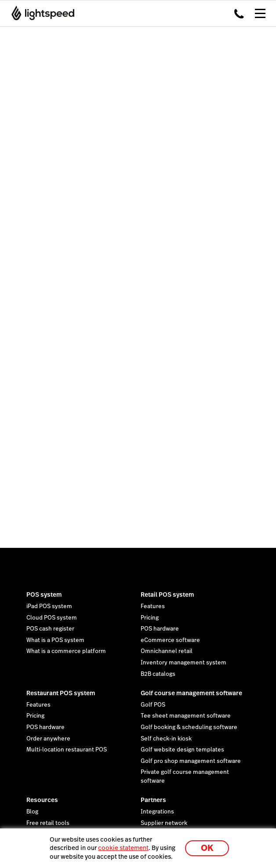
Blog (32, 812)
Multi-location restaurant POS (67, 750)
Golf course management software (191, 693)
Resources (42, 800)
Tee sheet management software (186, 716)
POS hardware (160, 629)
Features (153, 606)
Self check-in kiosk (166, 739)
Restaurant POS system (61, 693)
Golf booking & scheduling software (189, 727)
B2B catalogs (158, 674)
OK (207, 848)
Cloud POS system (52, 618)
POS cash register (50, 629)
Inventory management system (183, 663)
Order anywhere (48, 739)
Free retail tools (48, 823)
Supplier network (164, 823)
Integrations (157, 812)
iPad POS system (49, 606)
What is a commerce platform (66, 651)
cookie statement (123, 848)
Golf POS (153, 705)
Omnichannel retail (167, 651)
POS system (44, 594)
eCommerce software (170, 640)
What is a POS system (55, 640)
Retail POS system (167, 594)
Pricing (150, 618)
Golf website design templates (182, 750)
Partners (153, 800)
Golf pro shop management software (191, 761)
